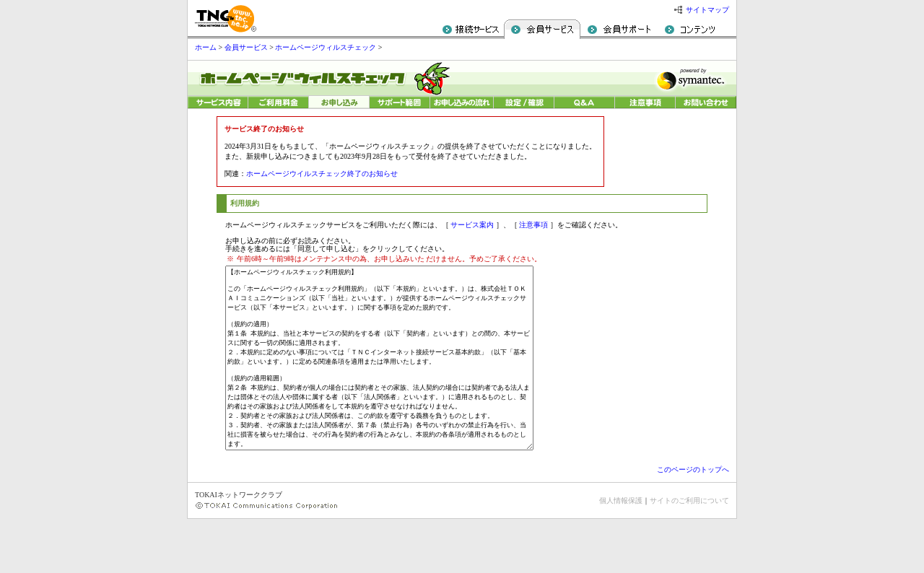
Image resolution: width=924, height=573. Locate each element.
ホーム (206, 47)
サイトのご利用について (689, 555)
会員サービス (246, 47)
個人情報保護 (621, 555)
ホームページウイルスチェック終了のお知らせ (322, 174)
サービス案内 (472, 225)
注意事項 (533, 225)
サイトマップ (707, 10)
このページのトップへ (693, 524)
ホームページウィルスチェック (326, 47)
